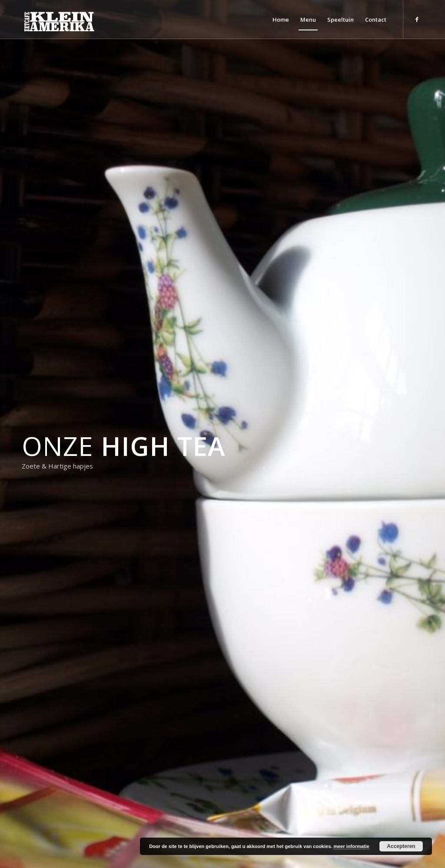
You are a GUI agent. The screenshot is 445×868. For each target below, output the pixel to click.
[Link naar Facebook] (417, 19)
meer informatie (351, 846)
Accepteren (401, 846)
